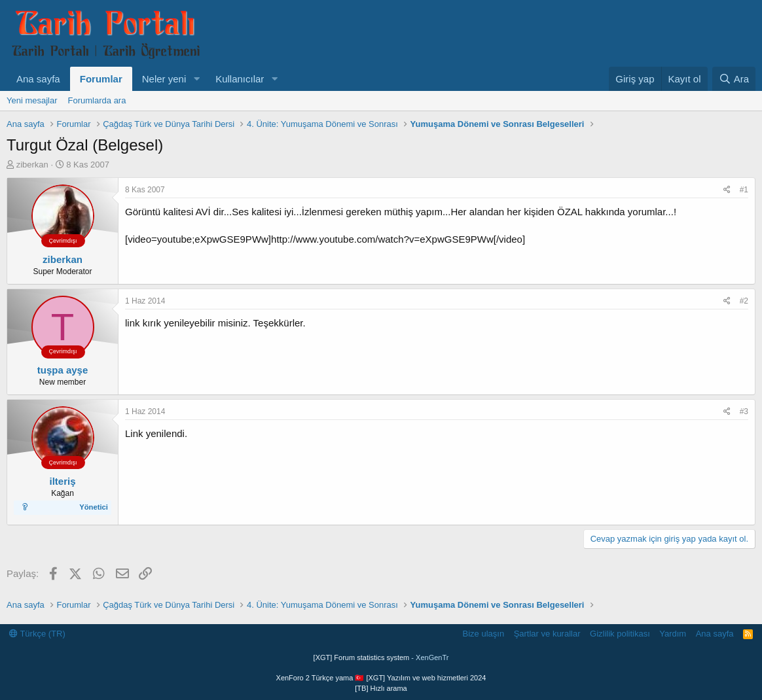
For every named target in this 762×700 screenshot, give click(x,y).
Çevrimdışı (63, 241)
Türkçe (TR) (37, 634)
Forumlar (101, 79)
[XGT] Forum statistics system (381, 657)
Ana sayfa (38, 79)
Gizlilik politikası (620, 634)
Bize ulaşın (484, 634)
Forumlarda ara (97, 100)
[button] (196, 79)
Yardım (673, 634)
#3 (744, 411)
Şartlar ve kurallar (547, 634)
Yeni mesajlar (32, 100)
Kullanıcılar (240, 79)
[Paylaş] (727, 190)
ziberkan (32, 165)
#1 (744, 190)
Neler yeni (164, 79)
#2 (744, 301)
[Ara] (734, 79)
